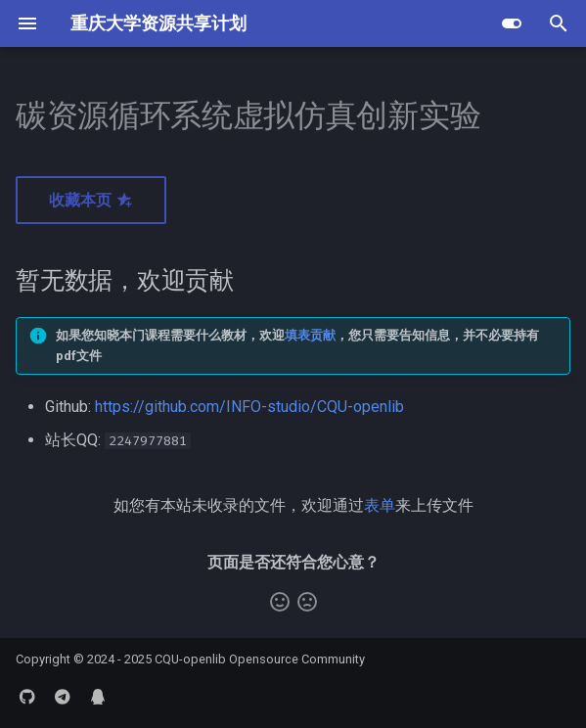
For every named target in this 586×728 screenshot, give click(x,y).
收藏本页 (91, 200)
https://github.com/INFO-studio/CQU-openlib (249, 407)
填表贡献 (310, 335)
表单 (380, 505)
